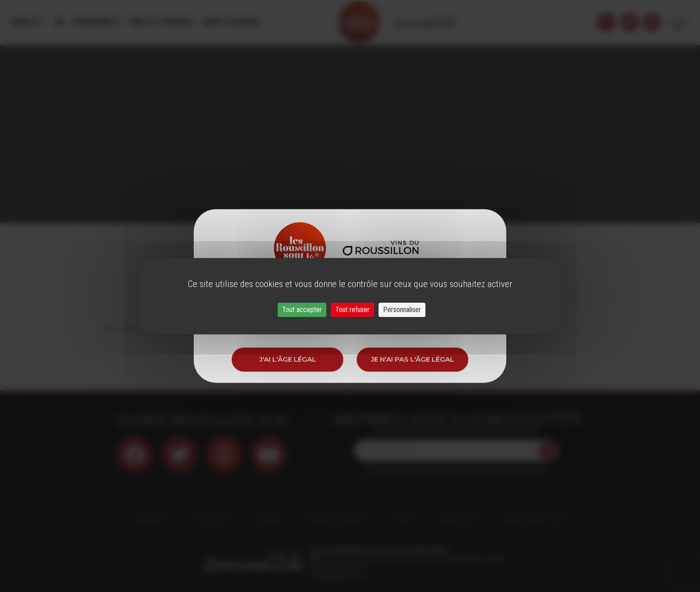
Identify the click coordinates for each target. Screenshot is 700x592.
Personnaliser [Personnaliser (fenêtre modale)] (402, 310)
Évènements (96, 22)
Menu (26, 22)
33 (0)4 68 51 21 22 (343, 567)
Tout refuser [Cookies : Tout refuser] (352, 310)
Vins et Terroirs (161, 22)
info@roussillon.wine (338, 576)
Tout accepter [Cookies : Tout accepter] (302, 310)
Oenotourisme (231, 22)
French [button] (678, 22)
